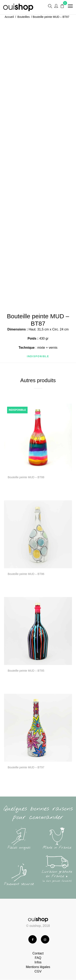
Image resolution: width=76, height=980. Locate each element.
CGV (38, 971)
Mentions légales (38, 967)
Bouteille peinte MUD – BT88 (26, 477)
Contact (38, 953)
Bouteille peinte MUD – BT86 (26, 574)
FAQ (38, 958)
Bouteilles (24, 17)
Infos (38, 962)
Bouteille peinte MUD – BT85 (26, 671)
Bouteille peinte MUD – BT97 (26, 767)
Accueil (9, 17)
